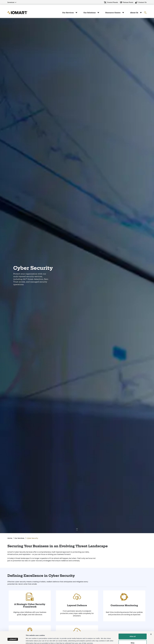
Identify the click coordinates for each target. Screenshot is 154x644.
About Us (134, 13)
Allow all (133, 627)
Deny (133, 634)
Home (10, 538)
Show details (103, 640)
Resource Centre (113, 13)
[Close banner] (151, 625)
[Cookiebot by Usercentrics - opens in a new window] (13, 640)
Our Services (68, 13)
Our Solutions (90, 13)
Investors (11, 2)
